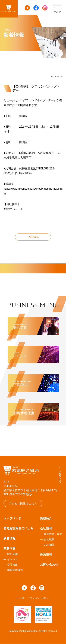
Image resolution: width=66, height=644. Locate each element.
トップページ (12, 519)
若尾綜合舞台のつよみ (18, 529)
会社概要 (49, 540)
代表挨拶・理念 (53, 534)
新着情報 (10, 539)
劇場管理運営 (15, 570)
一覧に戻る (33, 237)
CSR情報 (49, 545)
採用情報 (46, 555)
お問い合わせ (49, 565)
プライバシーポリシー (39, 599)
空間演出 (12, 565)
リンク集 (20, 599)
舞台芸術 (12, 554)
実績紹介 (46, 519)
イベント (12, 560)
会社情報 (46, 529)
